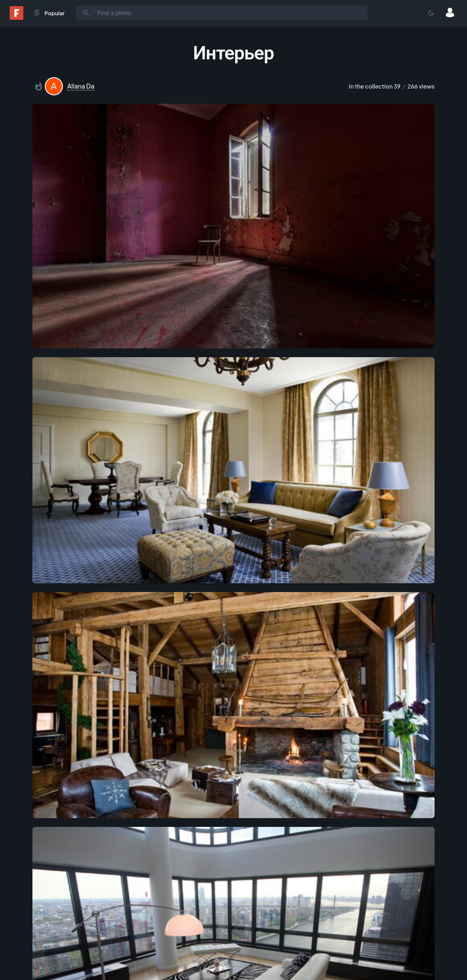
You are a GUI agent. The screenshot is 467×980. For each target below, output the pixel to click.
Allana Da (81, 86)
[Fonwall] (17, 18)
